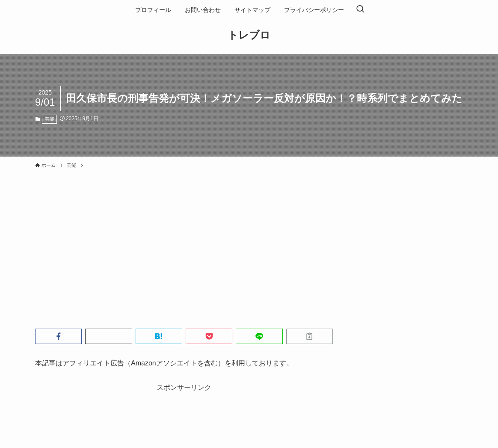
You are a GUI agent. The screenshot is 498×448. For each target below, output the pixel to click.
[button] (58, 336)
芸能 (50, 119)
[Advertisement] (249, 237)
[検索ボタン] (360, 10)
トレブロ (249, 35)
